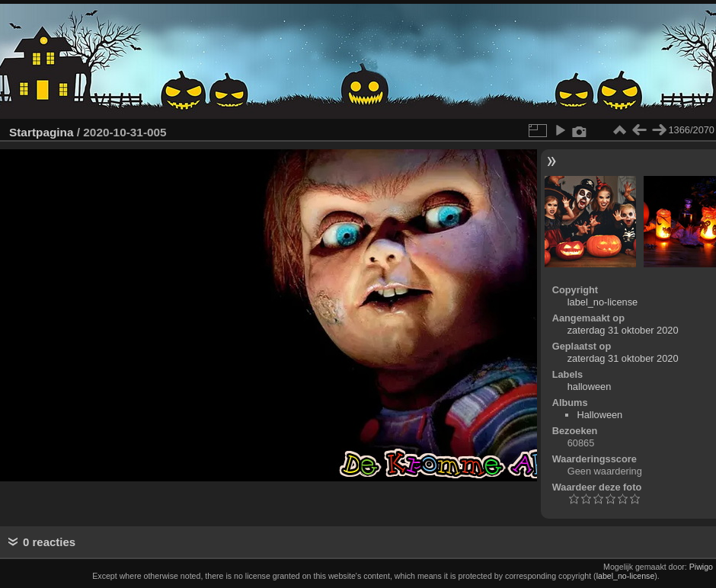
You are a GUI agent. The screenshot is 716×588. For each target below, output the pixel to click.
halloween (590, 387)
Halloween (599, 415)
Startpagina (42, 132)
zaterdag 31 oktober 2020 (623, 330)
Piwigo (701, 567)
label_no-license (603, 302)
